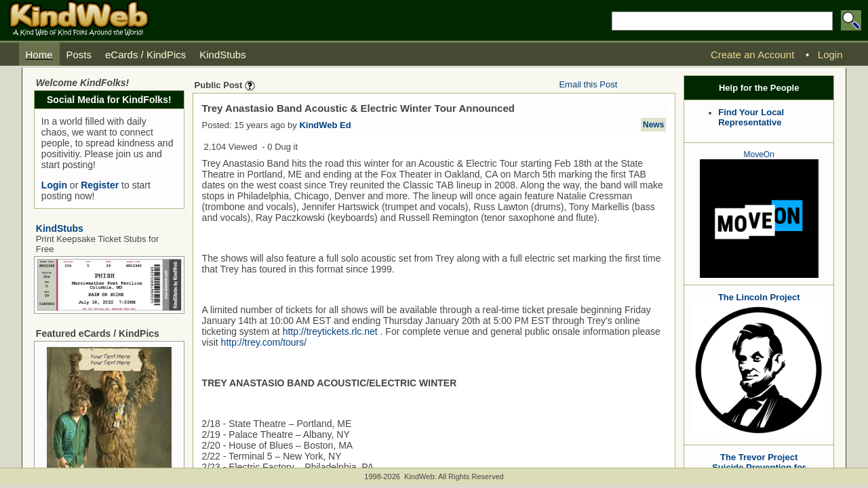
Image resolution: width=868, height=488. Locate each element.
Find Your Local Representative (751, 117)
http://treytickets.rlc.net (330, 331)
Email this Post (588, 84)
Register (100, 185)
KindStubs (60, 228)
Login (54, 185)
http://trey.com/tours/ (264, 342)
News (653, 125)
